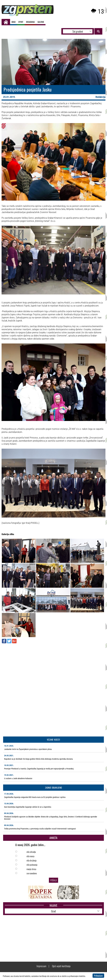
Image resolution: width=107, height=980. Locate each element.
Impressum (41, 966)
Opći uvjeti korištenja (61, 966)
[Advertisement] (54, 666)
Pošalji (53, 880)
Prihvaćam (98, 976)
